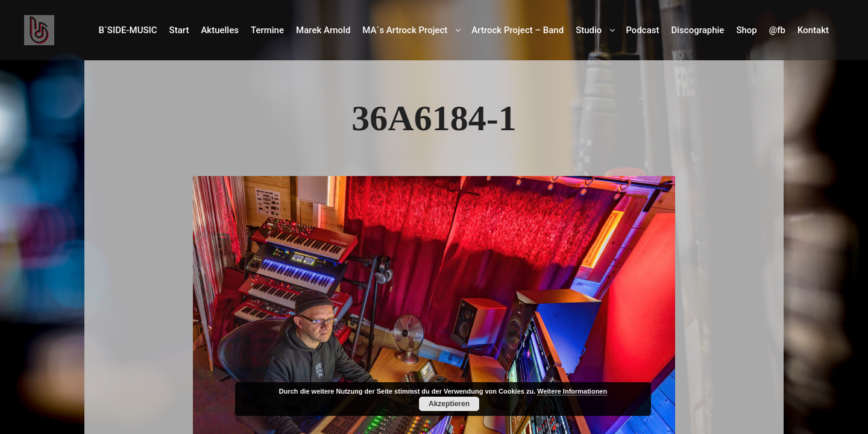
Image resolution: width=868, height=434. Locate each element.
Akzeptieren (449, 404)
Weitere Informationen (572, 391)
